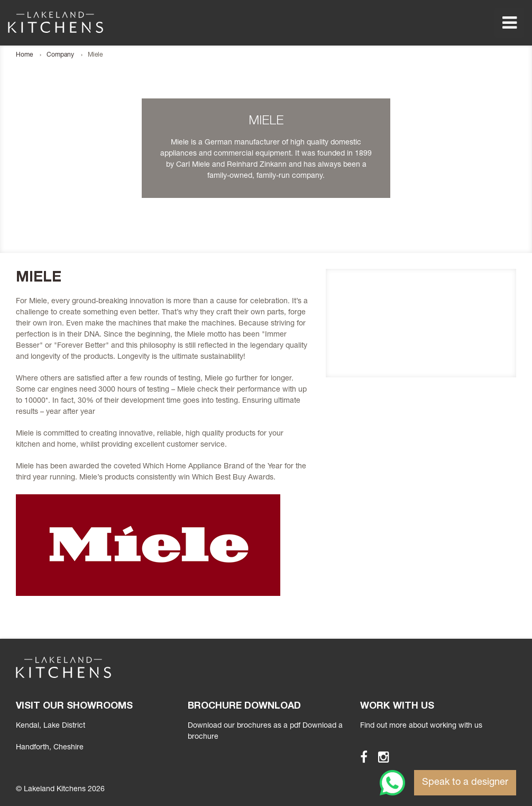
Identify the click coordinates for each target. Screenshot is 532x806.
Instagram (379, 757)
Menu (509, 23)
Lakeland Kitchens (56, 22)
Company (60, 55)
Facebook (359, 757)
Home (24, 55)
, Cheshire (50, 748)
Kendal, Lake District (51, 726)
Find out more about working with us (421, 726)
